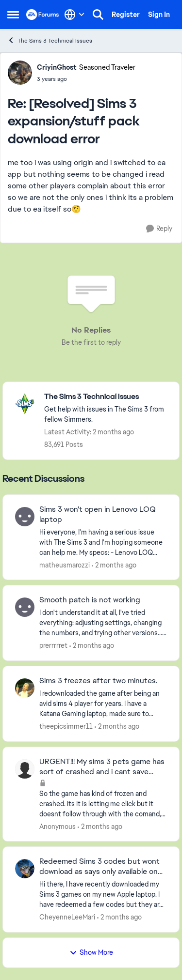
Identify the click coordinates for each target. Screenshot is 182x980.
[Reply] (159, 229)
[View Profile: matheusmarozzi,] (25, 517)
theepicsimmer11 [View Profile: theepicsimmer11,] (66, 726)
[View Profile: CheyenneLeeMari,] (25, 869)
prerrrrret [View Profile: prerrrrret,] (53, 645)
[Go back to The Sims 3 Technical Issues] (107, 397)
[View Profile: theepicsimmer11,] (25, 688)
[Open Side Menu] (13, 15)
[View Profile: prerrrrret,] (25, 607)
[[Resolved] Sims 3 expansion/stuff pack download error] (86, 79)
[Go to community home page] (43, 15)
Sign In (159, 15)
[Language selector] (74, 15)
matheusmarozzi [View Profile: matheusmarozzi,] (65, 565)
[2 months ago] (114, 565)
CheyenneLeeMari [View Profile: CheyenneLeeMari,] (67, 917)
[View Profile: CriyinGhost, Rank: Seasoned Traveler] (20, 73)
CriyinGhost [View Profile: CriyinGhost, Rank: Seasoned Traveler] (57, 67)
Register (126, 15)
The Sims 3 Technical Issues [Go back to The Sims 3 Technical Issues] (50, 40)
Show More (91, 952)
